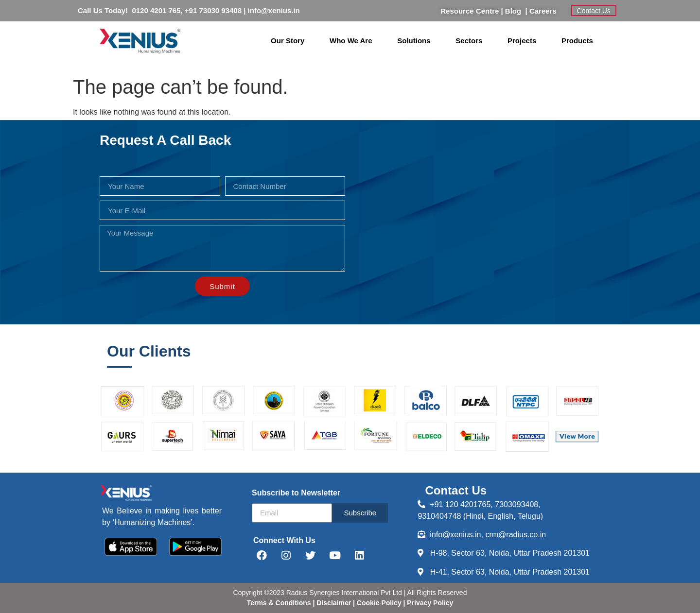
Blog (515, 11)
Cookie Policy (378, 603)
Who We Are (351, 41)
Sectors (469, 41)
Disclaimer (335, 603)
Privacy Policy (429, 603)
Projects (522, 41)
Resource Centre (470, 11)
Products (577, 41)
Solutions (414, 41)
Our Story (288, 41)
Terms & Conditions (279, 603)
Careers (543, 11)
